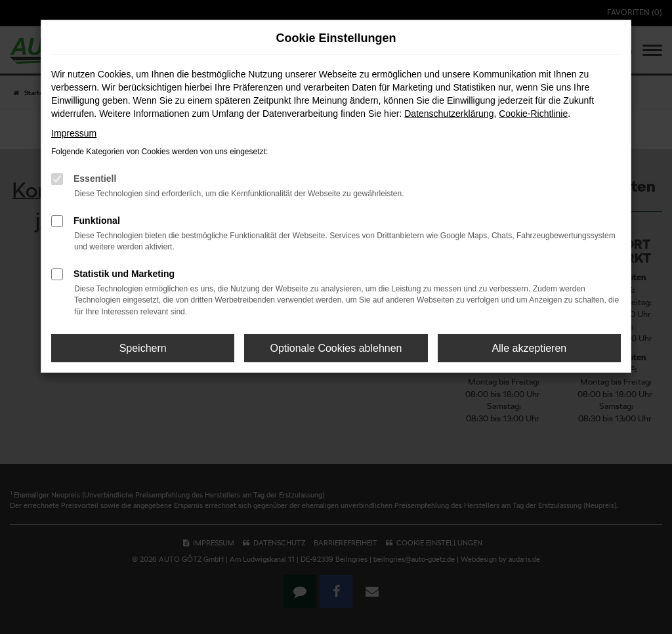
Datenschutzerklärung (449, 114)
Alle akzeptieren (529, 348)
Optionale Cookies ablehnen (336, 348)
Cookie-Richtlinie (533, 114)
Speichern (143, 348)
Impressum (74, 133)
